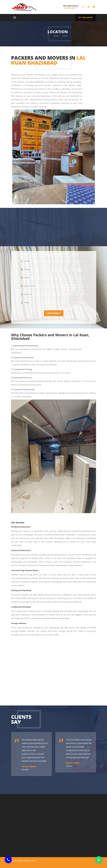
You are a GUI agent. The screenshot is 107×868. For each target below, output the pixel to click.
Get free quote (86, 17)
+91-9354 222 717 (70, 8)
